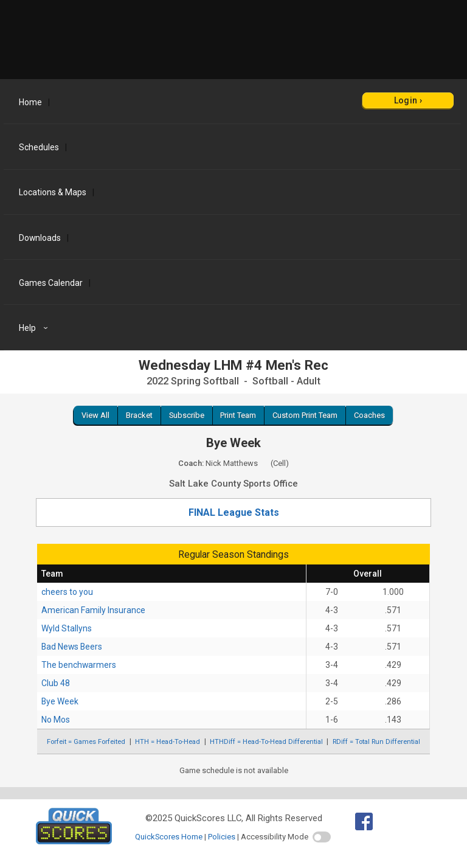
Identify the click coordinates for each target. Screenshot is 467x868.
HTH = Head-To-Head (168, 742)
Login (406, 100)
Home (30, 102)
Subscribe (187, 415)
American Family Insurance (93, 610)
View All (95, 415)
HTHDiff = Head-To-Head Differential (266, 742)
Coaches (369, 415)
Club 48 (56, 683)
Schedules (39, 147)
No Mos (56, 720)
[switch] (322, 837)
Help (35, 328)
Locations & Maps (53, 192)
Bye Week (60, 701)
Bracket (139, 415)
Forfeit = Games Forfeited (86, 742)
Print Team (238, 415)
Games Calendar (51, 283)
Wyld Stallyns (67, 628)
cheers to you (67, 592)
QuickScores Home (169, 837)
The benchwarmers (79, 665)
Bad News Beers (72, 647)
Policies (222, 837)
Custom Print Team (305, 415)
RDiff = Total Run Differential (376, 742)
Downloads (40, 238)
